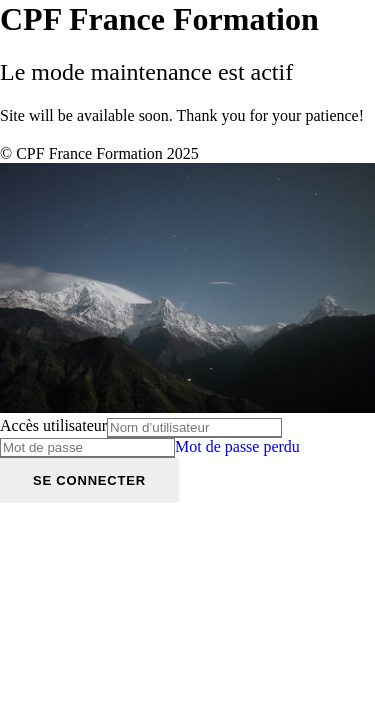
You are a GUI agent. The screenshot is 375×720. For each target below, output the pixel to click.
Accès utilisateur (53, 425)
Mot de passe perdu (237, 446)
